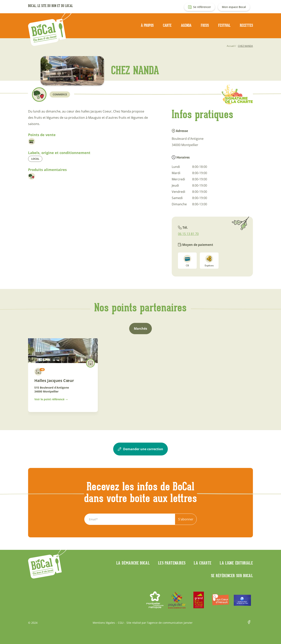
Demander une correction (140, 449)
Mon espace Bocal (234, 7)
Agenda (186, 25)
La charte (203, 563)
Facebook (250, 623)
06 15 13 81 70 (188, 234)
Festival (224, 25)
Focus (205, 25)
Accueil (231, 46)
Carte (167, 25)
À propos (147, 25)
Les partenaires (172, 563)
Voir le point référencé (49, 399)
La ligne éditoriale (236, 563)
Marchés (140, 329)
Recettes (246, 25)
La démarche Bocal (133, 563)
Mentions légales (104, 623)
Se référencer (202, 7)
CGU (121, 623)
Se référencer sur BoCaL (232, 576)
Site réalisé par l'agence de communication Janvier (160, 623)
